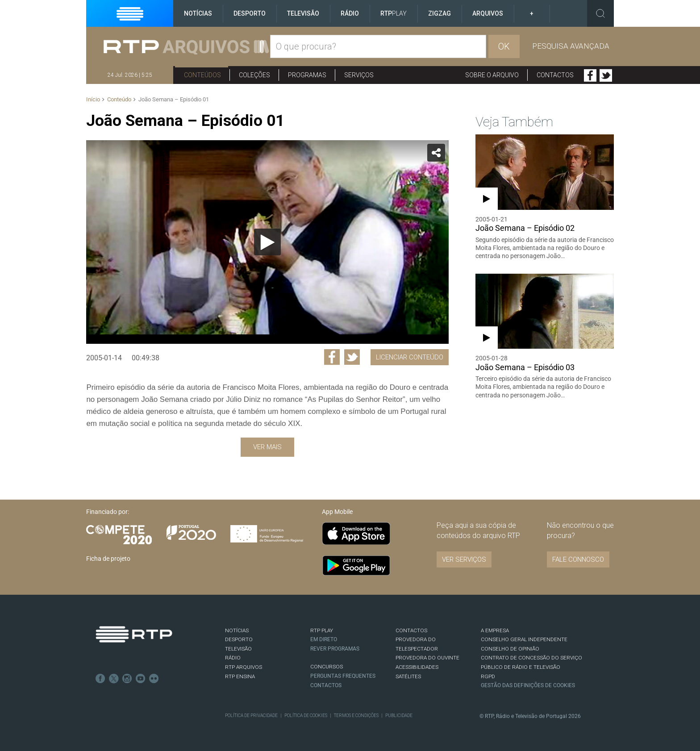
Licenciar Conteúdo (410, 357)
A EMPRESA (495, 630)
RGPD (488, 676)
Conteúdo (119, 99)
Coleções (254, 75)
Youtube (141, 679)
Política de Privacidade (251, 716)
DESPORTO (239, 639)
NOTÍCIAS (237, 630)
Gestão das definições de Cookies (528, 685)
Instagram (127, 679)
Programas (307, 75)
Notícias (198, 13)
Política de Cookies (306, 716)
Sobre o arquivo (492, 75)
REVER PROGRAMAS (335, 649)
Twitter (606, 75)
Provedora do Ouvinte (427, 658)
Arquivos (488, 13)
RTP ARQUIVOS (244, 667)
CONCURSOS (327, 667)
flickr (154, 679)
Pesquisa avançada (571, 46)
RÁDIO (233, 658)
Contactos (555, 75)
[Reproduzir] (267, 242)
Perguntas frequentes (343, 676)
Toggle (600, 13)
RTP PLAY (322, 630)
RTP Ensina (240, 676)
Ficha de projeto (108, 559)
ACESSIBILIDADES (417, 667)
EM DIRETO (324, 639)
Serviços (359, 75)
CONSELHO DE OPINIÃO (510, 649)
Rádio (350, 13)
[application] (267, 242)
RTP (394, 13)
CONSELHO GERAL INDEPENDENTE (524, 639)
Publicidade (399, 716)
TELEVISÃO (238, 649)
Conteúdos (202, 75)
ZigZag (440, 13)
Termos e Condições (356, 716)
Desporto (250, 13)
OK (504, 46)
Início (93, 99)
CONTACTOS (411, 630)
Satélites (408, 676)
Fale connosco (578, 559)
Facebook (590, 75)
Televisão (303, 13)
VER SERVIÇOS (464, 559)
